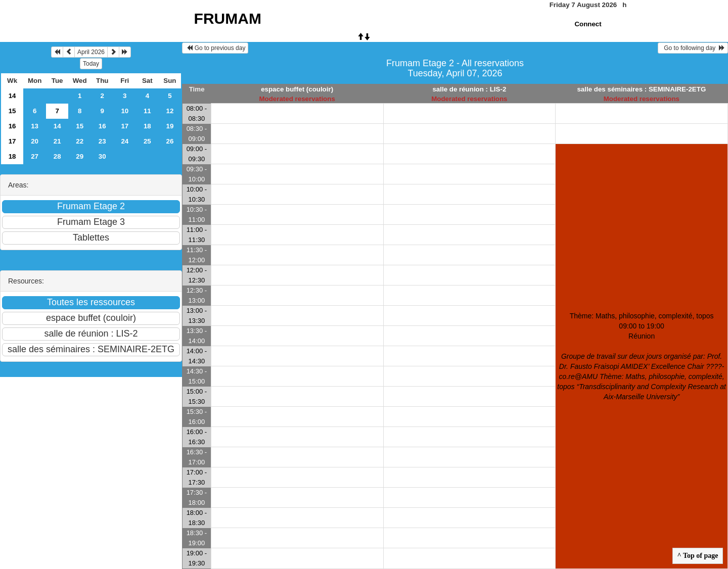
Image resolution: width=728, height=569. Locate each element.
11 (147, 111)
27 (35, 156)
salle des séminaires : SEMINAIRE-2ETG (641, 89)
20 (35, 141)
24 (125, 141)
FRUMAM (228, 18)
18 (147, 126)
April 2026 (91, 52)
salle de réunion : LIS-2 (469, 89)
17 (125, 126)
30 (102, 156)
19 (170, 126)
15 (12, 111)
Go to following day (693, 48)
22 (80, 141)
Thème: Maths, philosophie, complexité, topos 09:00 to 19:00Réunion (642, 356)
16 (12, 126)
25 (147, 141)
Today (91, 64)
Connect (588, 24)
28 (57, 156)
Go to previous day (215, 48)
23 (102, 141)
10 (125, 111)
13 (35, 126)
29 (80, 156)
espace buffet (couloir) (297, 89)
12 (170, 111)
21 (57, 141)
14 (12, 96)
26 (170, 141)
